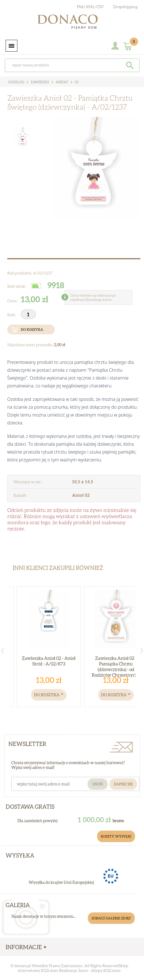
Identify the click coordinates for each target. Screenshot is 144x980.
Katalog (16, 82)
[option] (88, 176)
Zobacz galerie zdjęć (111, 918)
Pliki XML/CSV (90, 7)
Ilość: (12, 315)
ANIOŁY (61, 82)
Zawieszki (39, 82)
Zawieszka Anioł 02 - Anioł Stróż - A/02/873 (49, 661)
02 (76, 82)
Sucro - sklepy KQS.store (100, 970)
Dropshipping (125, 7)
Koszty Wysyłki (116, 836)
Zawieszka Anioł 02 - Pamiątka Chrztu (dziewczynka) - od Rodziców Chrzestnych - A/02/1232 (116, 669)
